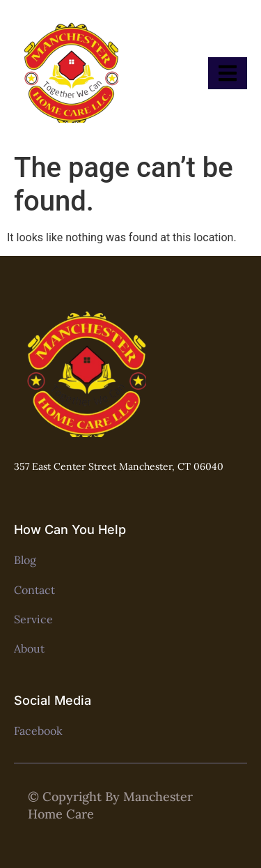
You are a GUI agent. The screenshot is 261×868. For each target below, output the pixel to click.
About (29, 648)
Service (33, 619)
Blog (25, 560)
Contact (34, 590)
